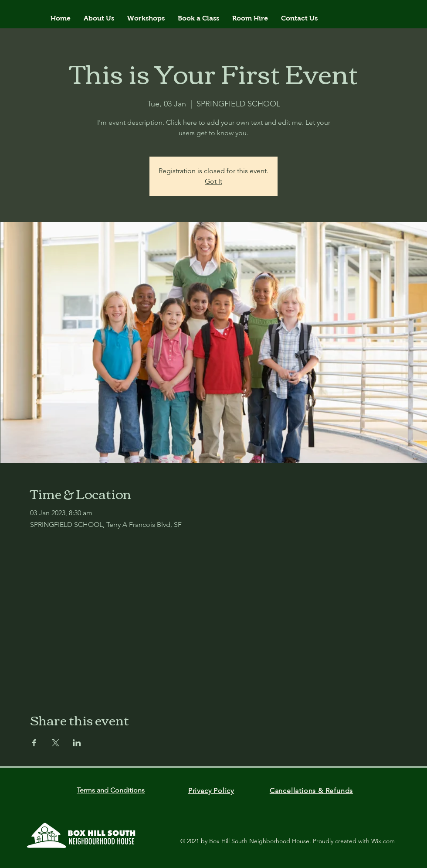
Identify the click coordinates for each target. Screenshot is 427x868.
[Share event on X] (56, 743)
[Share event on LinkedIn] (77, 743)
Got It (213, 181)
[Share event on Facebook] (34, 743)
